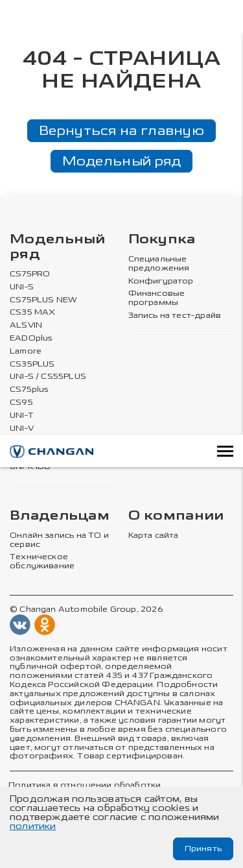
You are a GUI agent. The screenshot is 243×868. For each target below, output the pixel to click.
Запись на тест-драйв (175, 316)
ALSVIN (26, 325)
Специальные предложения (159, 264)
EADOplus (31, 338)
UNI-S (22, 287)
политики (33, 826)
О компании (176, 516)
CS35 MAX (32, 312)
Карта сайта (154, 536)
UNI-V (22, 428)
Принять (203, 849)
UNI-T (22, 416)
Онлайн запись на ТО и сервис (59, 540)
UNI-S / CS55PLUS (48, 377)
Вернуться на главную (121, 130)
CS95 (21, 403)
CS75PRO (30, 274)
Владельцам (60, 516)
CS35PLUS (32, 364)
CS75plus (29, 390)
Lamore (26, 351)
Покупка (162, 240)
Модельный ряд (122, 161)
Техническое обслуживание (42, 561)
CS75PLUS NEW (43, 300)
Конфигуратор (161, 281)
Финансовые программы (157, 298)
